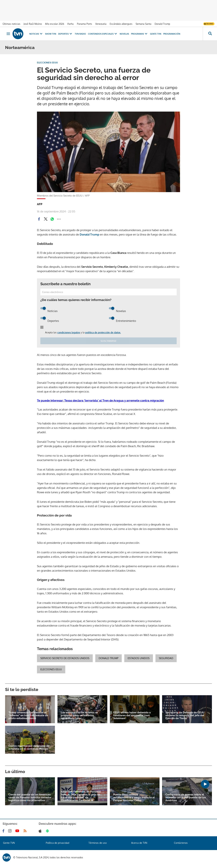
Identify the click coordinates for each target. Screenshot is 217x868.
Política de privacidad (57, 843)
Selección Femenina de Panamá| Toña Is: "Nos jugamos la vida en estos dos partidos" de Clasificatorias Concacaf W (81, 796)
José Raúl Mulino (33, 24)
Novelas (124, 34)
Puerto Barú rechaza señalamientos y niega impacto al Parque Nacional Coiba (134, 798)
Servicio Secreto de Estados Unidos (65, 658)
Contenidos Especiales (103, 34)
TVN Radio (80, 34)
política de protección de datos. (103, 332)
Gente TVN (156, 34)
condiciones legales (69, 332)
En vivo (210, 24)
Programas (140, 34)
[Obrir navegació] (8, 34)
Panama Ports (85, 24)
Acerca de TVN (139, 843)
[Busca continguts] (210, 34)
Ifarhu (71, 24)
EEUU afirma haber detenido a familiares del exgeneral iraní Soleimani (132, 715)
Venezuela (101, 24)
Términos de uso (98, 843)
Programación (172, 34)
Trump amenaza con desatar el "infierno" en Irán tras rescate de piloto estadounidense (28, 715)
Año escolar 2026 (55, 24)
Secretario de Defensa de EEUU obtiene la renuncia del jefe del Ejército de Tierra (185, 715)
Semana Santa (144, 24)
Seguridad (166, 658)
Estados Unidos (139, 658)
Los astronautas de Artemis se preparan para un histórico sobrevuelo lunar (79, 715)
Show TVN (51, 34)
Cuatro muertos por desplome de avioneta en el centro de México (29, 747)
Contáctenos (181, 843)
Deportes (65, 34)
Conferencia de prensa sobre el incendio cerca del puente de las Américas (186, 798)
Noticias (36, 34)
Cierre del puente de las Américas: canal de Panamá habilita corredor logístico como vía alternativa (30, 798)
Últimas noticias (11, 24)
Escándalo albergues (121, 24)
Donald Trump (162, 24)
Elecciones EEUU (51, 669)
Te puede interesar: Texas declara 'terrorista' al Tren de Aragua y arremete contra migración (100, 401)
